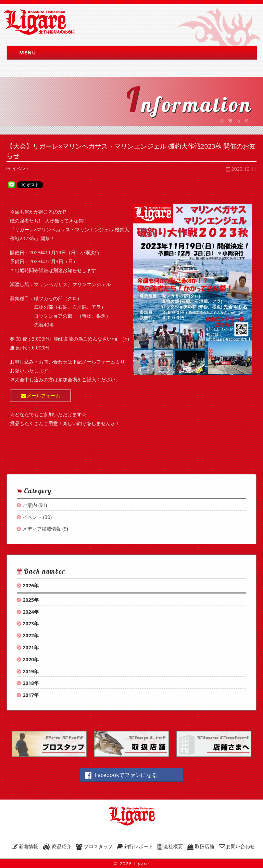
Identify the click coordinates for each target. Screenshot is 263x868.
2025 (28, 600)
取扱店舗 (201, 846)
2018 (28, 683)
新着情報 (25, 846)
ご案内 (30, 505)
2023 (28, 623)
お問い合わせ (237, 846)
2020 (28, 659)
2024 (28, 612)
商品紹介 (57, 846)
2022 (28, 635)
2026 (28, 585)
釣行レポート (135, 846)
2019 (28, 671)
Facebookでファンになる (121, 775)
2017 (28, 695)
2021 (28, 647)
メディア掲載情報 (42, 529)
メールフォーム (41, 395)
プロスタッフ (94, 846)
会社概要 (170, 846)
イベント (21, 168)
